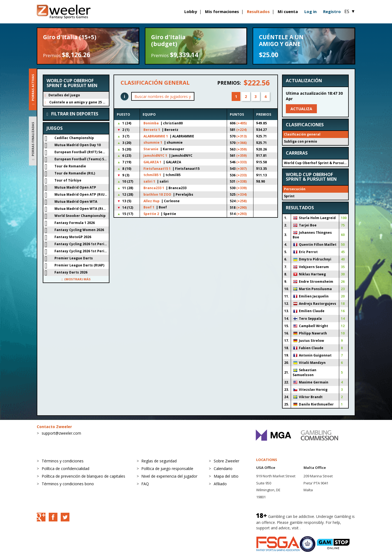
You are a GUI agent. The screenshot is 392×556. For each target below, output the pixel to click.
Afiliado (220, 484)
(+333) (241, 162)
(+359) (241, 149)
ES (350, 11)
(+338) (241, 181)
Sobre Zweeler (226, 461)
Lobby (191, 11)
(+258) (241, 201)
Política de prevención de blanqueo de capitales (83, 476)
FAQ (145, 484)
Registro (332, 11)
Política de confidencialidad (65, 469)
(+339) (241, 188)
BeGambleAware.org (320, 528)
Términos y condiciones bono (68, 484)
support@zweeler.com (61, 433)
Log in (310, 11)
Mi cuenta (288, 11)
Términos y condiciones (63, 461)
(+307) (241, 169)
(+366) (241, 143)
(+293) (241, 214)
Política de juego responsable (167, 469)
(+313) (241, 136)
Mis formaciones (222, 11)
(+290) (241, 208)
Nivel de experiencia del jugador (169, 476)
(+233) (241, 175)
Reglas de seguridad (159, 461)
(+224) (241, 130)
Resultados (258, 11)
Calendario (223, 469)
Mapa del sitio (226, 476)
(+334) (241, 194)
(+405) (241, 123)
